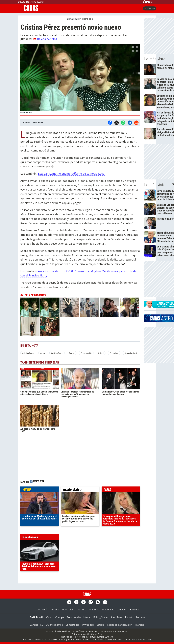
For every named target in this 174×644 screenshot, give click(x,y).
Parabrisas (108, 610)
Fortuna (82, 610)
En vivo (150, 8)
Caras (49, 617)
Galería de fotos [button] (45, 39)
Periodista (114, 353)
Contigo (60, 617)
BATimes (135, 610)
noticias (40, 490)
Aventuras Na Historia (79, 617)
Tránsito (140, 625)
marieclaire (80, 490)
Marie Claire (69, 610)
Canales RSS (36, 625)
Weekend (94, 610)
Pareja (72, 353)
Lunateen (122, 610)
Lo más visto (155, 59)
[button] (80, 80)
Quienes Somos (54, 625)
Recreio (129, 617)
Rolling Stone (101, 617)
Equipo (100, 625)
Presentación (86, 353)
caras (121, 490)
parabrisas (40, 538)
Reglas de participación (120, 625)
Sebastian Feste (131, 353)
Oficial (101, 353)
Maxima (140, 617)
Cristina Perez (28, 353)
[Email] (136, 123)
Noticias (55, 610)
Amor (43, 353)
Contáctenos (73, 625)
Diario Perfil (41, 610)
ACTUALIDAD (73, 19)
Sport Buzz (116, 617)
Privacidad (88, 625)
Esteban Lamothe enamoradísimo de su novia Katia (71, 174)
